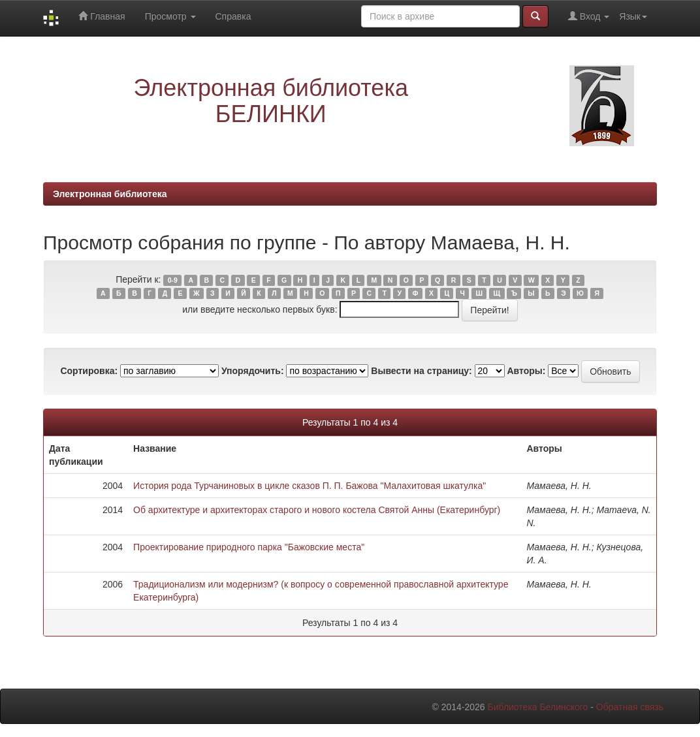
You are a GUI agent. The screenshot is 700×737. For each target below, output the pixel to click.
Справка (233, 16)
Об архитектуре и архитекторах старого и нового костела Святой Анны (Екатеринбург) (317, 510)
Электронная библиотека (110, 194)
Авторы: (526, 371)
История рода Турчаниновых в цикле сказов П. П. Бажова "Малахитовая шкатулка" (310, 486)
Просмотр (170, 16)
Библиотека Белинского (537, 707)
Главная (102, 16)
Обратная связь (630, 707)
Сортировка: (89, 371)
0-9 (173, 280)
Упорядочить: (253, 371)
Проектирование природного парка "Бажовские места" (249, 547)
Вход (589, 16)
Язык (633, 16)
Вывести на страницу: (421, 371)
